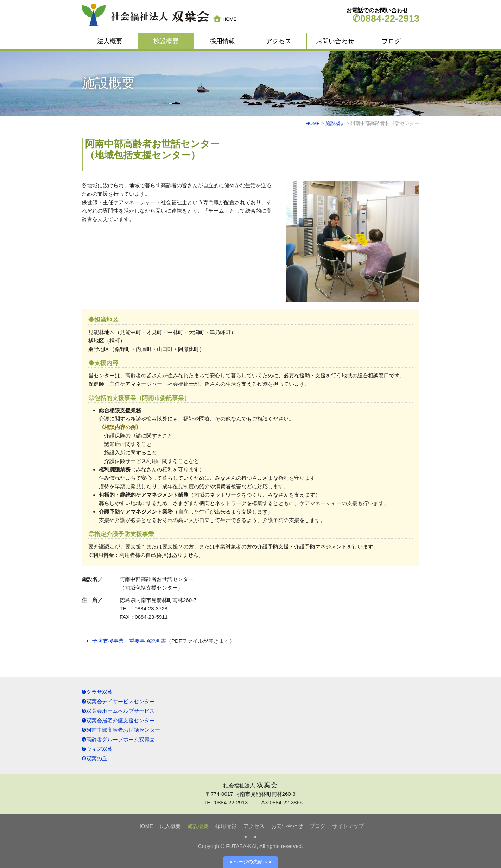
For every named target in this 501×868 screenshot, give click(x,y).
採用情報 (222, 41)
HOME (313, 123)
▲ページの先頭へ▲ (251, 862)
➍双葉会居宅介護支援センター (118, 720)
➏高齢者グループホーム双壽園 (118, 739)
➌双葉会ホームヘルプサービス (118, 711)
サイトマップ (348, 826)
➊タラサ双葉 (97, 692)
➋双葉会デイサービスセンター (118, 701)
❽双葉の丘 (94, 758)
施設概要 (166, 41)
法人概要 (110, 41)
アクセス (279, 41)
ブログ (391, 41)
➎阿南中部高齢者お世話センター (121, 730)
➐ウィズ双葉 (97, 749)
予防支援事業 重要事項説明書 (129, 641)
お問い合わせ (335, 41)
